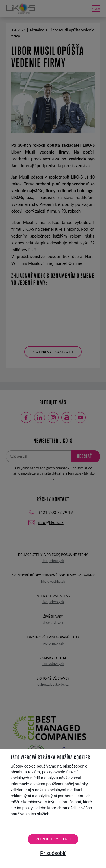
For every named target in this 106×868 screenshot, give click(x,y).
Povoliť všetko (53, 839)
